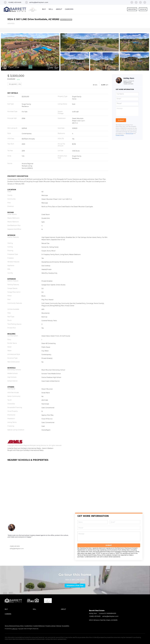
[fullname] (127, 94)
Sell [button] (51, 9)
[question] (127, 111)
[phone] (127, 104)
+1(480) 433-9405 (128, 84)
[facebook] (132, 2)
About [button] (59, 9)
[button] (19, 609)
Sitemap (59, 626)
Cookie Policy (29, 626)
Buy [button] (44, 9)
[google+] (145, 2)
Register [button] (132, 9)
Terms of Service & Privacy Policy (14, 626)
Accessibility (66, 626)
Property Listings (50, 626)
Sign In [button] (143, 9)
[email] (127, 99)
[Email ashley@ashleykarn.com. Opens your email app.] (37, 2)
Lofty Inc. (15, 629)
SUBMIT (109, 545)
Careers (69, 9)
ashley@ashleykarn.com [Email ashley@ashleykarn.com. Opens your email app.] (110, 616)
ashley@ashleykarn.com (17, 549)
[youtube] (140, 2)
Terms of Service (83, 555)
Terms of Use (129, 133)
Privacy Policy (120, 135)
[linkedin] (136, 2)
